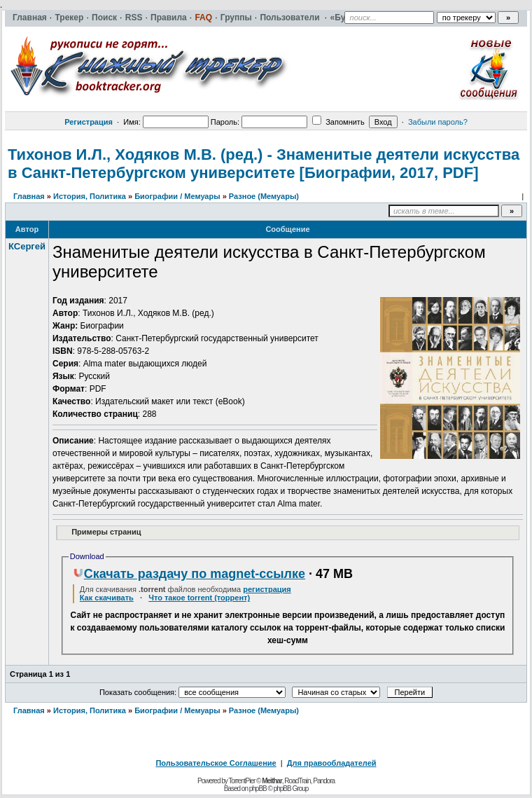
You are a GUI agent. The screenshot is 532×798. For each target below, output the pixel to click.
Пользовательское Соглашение (216, 763)
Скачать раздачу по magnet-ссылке (189, 574)
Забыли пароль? (438, 122)
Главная (29, 196)
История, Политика (90, 196)
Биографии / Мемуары (177, 196)
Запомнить (338, 122)
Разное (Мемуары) (264, 196)
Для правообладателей (332, 763)
